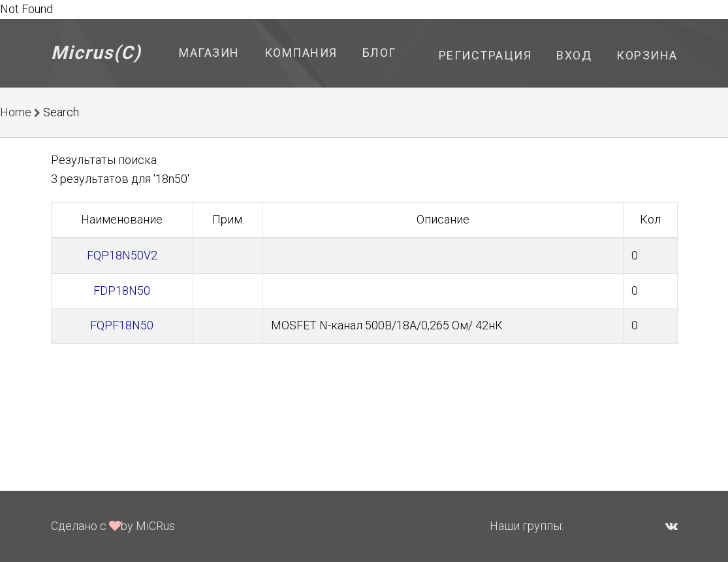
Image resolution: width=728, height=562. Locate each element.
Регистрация (485, 55)
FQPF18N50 (122, 325)
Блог (379, 53)
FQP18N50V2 (122, 255)
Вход (574, 55)
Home (16, 112)
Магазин (209, 53)
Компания (301, 53)
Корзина (647, 55)
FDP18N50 (122, 290)
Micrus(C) (96, 53)
